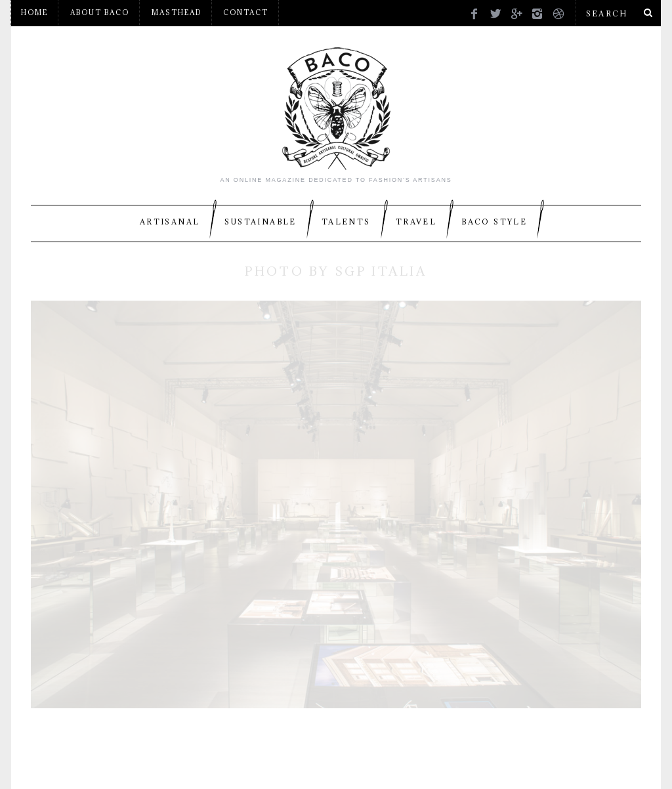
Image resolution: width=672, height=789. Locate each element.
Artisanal (170, 222)
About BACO (100, 12)
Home (34, 12)
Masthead (177, 12)
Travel (416, 222)
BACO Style (494, 222)
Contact (246, 12)
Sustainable (260, 222)
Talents (346, 222)
